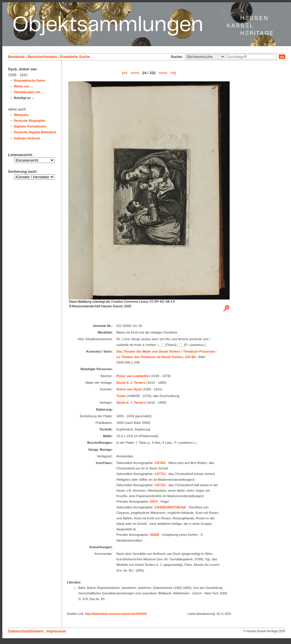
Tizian (121, 396)
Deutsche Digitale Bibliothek (35, 132)
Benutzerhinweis (42, 57)
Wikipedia (21, 115)
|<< (125, 73)
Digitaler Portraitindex (30, 126)
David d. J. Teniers (131, 383)
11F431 (160, 463)
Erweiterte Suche (75, 57)
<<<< (135, 73)
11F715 (160, 485)
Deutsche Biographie (30, 121)
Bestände (16, 57)
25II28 (154, 535)
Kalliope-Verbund (27, 138)
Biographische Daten (30, 80)
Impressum (56, 631)
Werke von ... (23, 86)
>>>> (163, 73)
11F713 (160, 474)
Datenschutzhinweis (26, 631)
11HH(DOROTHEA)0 (170, 507)
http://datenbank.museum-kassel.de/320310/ (116, 614)
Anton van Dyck (129, 389)
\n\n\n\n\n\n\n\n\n (205, 57)
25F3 (154, 501)
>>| (173, 73)
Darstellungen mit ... (29, 92)
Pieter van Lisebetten (133, 376)
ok (282, 57)
